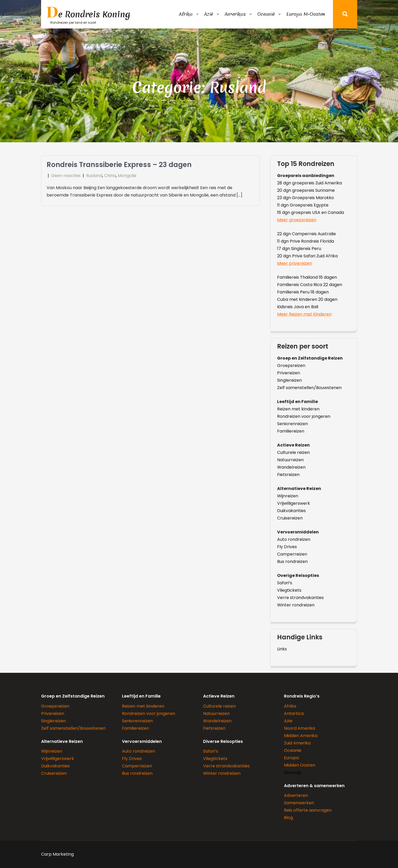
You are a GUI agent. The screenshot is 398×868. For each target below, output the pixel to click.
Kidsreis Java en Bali (298, 307)
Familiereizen (291, 431)
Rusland (94, 176)
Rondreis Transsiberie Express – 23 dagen (119, 165)
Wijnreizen (288, 496)
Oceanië (266, 14)
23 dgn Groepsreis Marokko (306, 198)
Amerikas (235, 14)
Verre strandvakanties (300, 598)
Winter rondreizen (296, 605)
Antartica (294, 713)
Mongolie (127, 176)
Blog (288, 818)
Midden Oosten (300, 765)
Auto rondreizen (294, 539)
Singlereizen (289, 380)
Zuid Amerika (297, 743)
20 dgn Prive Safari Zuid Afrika (307, 256)
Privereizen (289, 373)
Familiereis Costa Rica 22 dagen (310, 285)
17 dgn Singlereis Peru (299, 249)
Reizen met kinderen (298, 409)
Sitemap (293, 773)
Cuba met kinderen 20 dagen (307, 299)
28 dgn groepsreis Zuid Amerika (309, 183)
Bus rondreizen (292, 561)
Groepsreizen (291, 366)
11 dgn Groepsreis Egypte (303, 205)
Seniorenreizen (293, 424)
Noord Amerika (299, 728)
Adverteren (296, 795)
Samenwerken (299, 803)
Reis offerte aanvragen (308, 810)
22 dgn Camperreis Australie (306, 234)
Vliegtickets (289, 590)
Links (282, 649)
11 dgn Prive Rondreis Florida (306, 241)
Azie (288, 721)
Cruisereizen (290, 518)
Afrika (186, 14)
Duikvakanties (291, 511)
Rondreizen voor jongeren (304, 416)
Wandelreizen (291, 467)
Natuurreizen (290, 460)
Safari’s (285, 583)
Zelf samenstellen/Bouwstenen (309, 388)
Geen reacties (66, 176)
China (110, 176)
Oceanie (293, 750)
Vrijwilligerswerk (294, 503)
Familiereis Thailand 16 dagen (307, 277)
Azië (209, 14)
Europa (291, 758)
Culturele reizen (293, 452)
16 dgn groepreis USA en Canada (311, 212)
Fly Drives (287, 547)
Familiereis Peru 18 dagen (303, 292)
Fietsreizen (288, 475)
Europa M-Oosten (306, 14)
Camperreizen (292, 554)
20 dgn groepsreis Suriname (306, 190)
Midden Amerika (301, 736)
